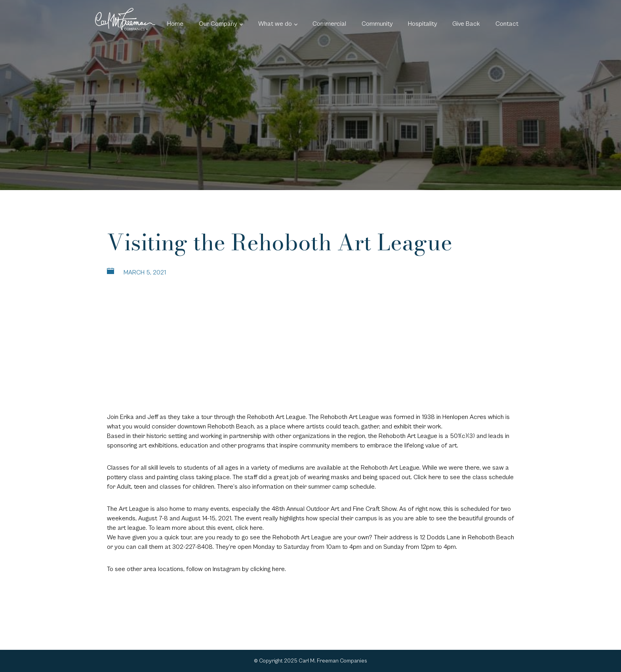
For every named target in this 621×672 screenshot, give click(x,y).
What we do (275, 24)
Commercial (329, 24)
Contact (507, 24)
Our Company (218, 24)
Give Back (466, 24)
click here (249, 528)
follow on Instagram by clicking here (235, 569)
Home (175, 24)
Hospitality (423, 24)
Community (377, 24)
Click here (427, 477)
